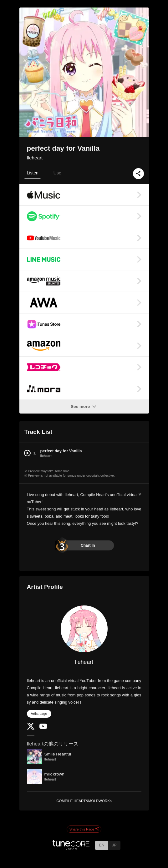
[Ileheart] (84, 629)
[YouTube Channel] (43, 728)
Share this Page (84, 829)
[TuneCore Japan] (71, 848)
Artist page (39, 714)
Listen (33, 173)
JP (114, 845)
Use (57, 173)
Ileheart (35, 158)
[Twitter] (31, 728)
